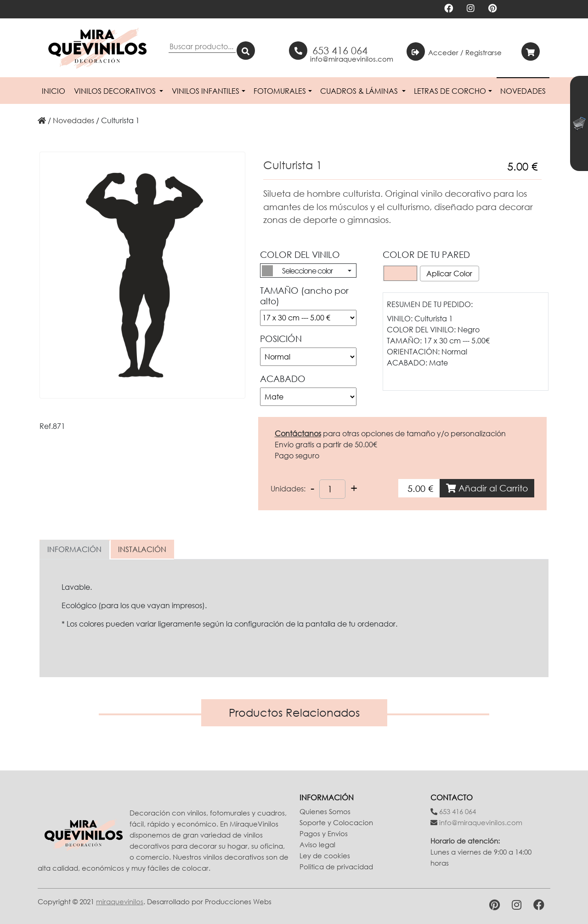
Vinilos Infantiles (206, 91)
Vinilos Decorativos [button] (116, 91)
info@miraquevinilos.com (352, 59)
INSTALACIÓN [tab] (142, 549)
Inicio (54, 91)
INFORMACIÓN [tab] (74, 549)
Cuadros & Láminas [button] (360, 91)
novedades (73, 120)
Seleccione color (307, 271)
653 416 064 (340, 50)
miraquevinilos (120, 901)
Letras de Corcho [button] (450, 91)
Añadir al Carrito (487, 488)
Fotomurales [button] (280, 91)
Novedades (523, 91)
